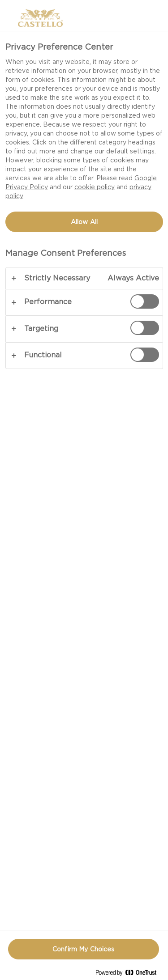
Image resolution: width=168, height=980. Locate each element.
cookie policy (95, 187)
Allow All (84, 222)
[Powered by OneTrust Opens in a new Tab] (129, 974)
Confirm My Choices (84, 949)
